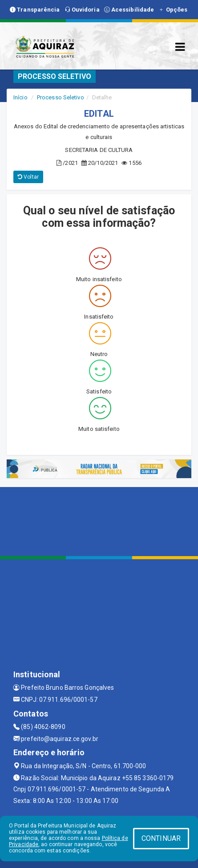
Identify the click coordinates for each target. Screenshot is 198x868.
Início (20, 97)
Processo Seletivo (61, 97)
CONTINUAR (161, 838)
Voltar (28, 177)
